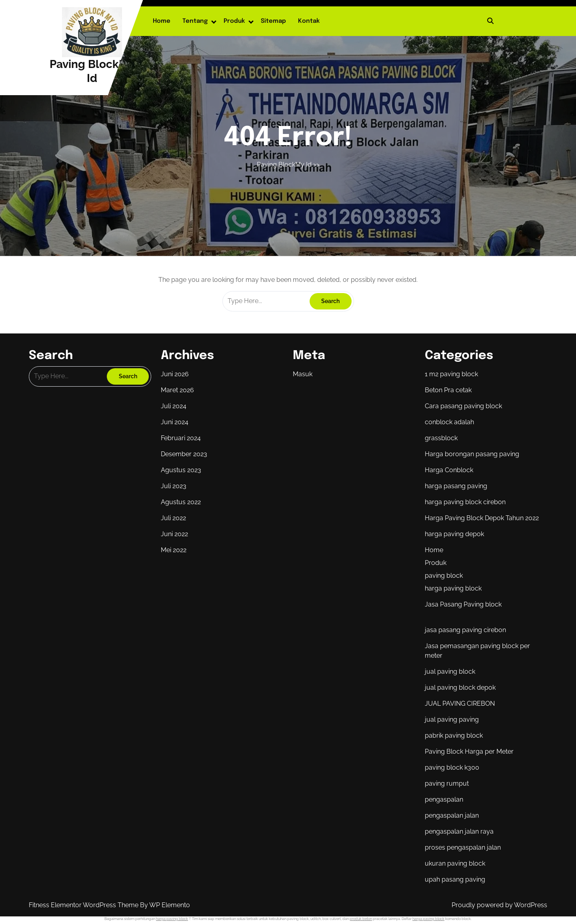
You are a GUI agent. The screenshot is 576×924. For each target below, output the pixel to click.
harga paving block (453, 588)
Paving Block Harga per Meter (469, 751)
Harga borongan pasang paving (472, 454)
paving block (444, 576)
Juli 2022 (173, 518)
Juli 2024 (174, 406)
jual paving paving (452, 719)
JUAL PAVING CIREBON (460, 703)
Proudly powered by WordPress (499, 905)
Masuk (303, 374)
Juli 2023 (174, 486)
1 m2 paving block (451, 374)
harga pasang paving (456, 486)
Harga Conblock (449, 470)
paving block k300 (452, 767)
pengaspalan (444, 799)
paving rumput (447, 783)
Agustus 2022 (181, 502)
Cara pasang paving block (463, 406)
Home (162, 21)
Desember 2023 (184, 454)
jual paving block (450, 672)
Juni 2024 (175, 422)
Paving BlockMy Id (284, 165)
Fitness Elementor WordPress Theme (84, 905)
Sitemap (273, 21)
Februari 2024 (181, 438)
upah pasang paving (455, 879)
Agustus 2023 (181, 470)
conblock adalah (449, 422)
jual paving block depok (460, 688)
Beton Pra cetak (448, 390)
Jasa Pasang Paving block (463, 604)
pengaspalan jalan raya (459, 831)
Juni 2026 (175, 374)
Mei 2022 (174, 550)
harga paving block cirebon (465, 502)
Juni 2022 (174, 534)
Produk (234, 21)
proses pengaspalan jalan (463, 847)
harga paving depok (454, 534)
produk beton (361, 919)
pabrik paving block (454, 735)
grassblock (441, 438)
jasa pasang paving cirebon (465, 630)
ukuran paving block (455, 863)
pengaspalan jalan (452, 815)
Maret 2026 (177, 390)
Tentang (195, 21)
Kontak (309, 21)
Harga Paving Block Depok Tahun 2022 (482, 518)
